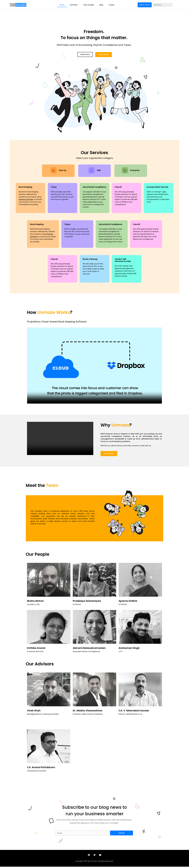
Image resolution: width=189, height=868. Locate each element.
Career (111, 5)
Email (58, 830)
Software (74, 5)
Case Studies (89, 5)
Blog (101, 5)
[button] (145, 5)
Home (62, 5)
